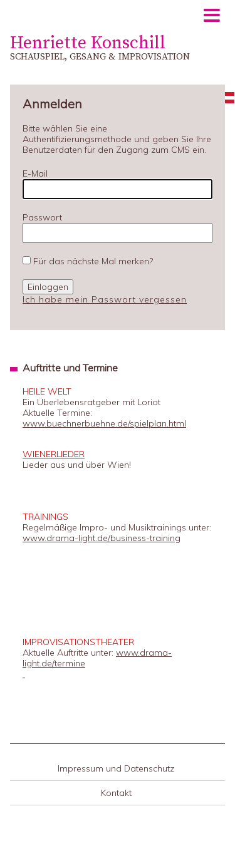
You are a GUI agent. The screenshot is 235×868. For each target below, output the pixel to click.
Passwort (42, 217)
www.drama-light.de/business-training (102, 538)
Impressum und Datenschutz (116, 768)
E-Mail (35, 173)
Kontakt (116, 793)
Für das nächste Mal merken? (93, 261)
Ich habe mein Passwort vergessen (105, 299)
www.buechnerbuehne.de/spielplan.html (104, 423)
